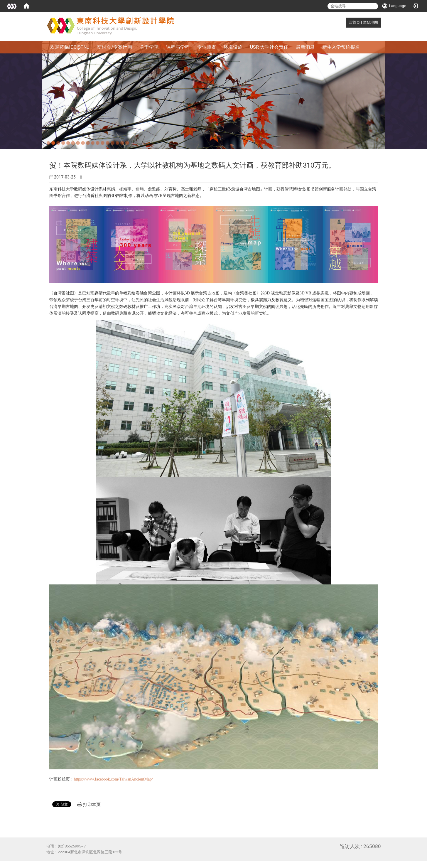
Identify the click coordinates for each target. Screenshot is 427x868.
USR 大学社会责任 (269, 47)
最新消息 (305, 47)
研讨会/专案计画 (115, 47)
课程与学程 (178, 47)
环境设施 (233, 47)
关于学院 (149, 47)
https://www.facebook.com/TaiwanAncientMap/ (114, 779)
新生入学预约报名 (341, 47)
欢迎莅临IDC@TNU (70, 47)
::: (346, 22)
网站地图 (370, 22)
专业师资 (207, 47)
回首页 (354, 22)
